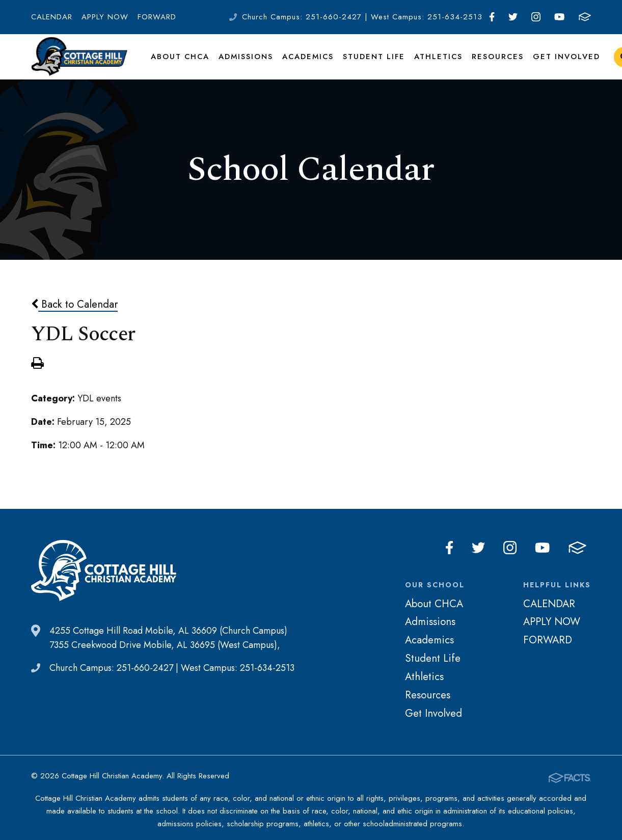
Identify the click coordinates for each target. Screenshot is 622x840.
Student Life (371, 63)
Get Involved (557, 63)
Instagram (536, 17)
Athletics (434, 63)
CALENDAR (52, 17)
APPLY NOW (105, 17)
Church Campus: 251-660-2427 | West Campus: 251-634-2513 (362, 17)
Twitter (513, 17)
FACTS (585, 17)
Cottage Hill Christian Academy (79, 63)
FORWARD (157, 17)
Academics (306, 63)
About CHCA (179, 63)
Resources (491, 63)
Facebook (492, 17)
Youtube (559, 17)
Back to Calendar (74, 318)
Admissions (244, 63)
